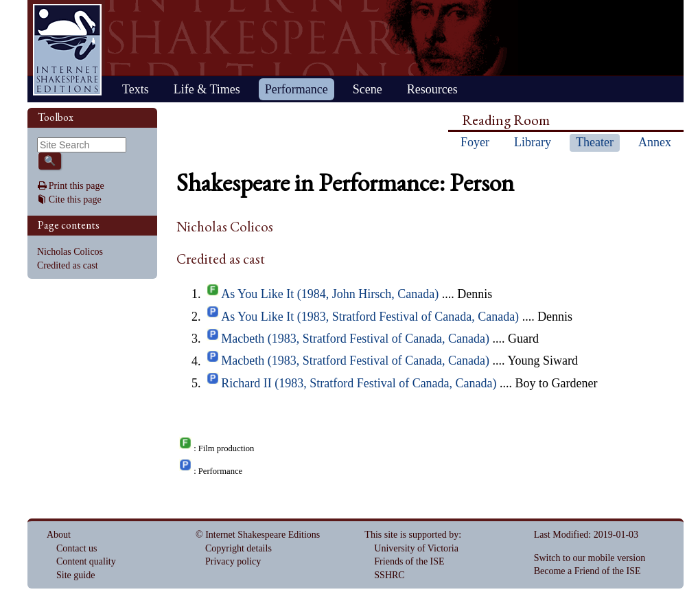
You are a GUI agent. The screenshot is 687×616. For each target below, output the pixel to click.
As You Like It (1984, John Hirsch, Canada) (330, 294)
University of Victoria (416, 548)
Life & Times (207, 89)
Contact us (77, 548)
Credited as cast (68, 265)
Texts (136, 89)
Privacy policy (233, 561)
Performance (296, 89)
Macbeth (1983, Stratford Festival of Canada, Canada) (355, 339)
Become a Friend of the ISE (587, 571)
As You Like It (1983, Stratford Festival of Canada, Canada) (370, 317)
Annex (655, 142)
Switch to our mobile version (590, 558)
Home (67, 50)
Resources (432, 89)
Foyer (475, 142)
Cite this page (75, 199)
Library (533, 142)
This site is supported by (411, 535)
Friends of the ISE (409, 561)
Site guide (75, 575)
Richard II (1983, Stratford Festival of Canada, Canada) (359, 383)
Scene (368, 89)
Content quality (86, 561)
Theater (595, 142)
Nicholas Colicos (70, 252)
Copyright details (238, 548)
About (59, 535)
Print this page (77, 186)
